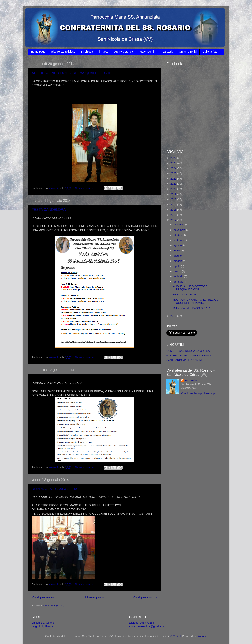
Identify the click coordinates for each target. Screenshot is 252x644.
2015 (174, 215)
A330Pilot (175, 636)
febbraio (179, 276)
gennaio (179, 282)
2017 (174, 204)
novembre (180, 230)
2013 (174, 316)
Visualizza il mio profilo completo (200, 393)
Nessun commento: (87, 188)
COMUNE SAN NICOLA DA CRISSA (188, 351)
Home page (38, 52)
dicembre (179, 225)
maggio (178, 261)
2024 (174, 168)
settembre (180, 240)
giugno (178, 256)
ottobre (178, 235)
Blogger (201, 636)
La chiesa (87, 52)
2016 (174, 210)
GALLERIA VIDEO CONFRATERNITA (189, 355)
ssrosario (191, 380)
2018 (174, 199)
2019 (174, 194)
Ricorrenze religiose (63, 52)
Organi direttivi (188, 52)
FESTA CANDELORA (49, 210)
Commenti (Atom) (54, 605)
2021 (174, 184)
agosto (178, 245)
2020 (174, 189)
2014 (174, 220)
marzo (178, 271)
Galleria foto (210, 52)
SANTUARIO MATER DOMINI (184, 360)
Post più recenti (44, 597)
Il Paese (104, 52)
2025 (174, 163)
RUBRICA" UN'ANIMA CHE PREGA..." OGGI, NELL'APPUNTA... (196, 301)
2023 (174, 173)
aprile (177, 266)
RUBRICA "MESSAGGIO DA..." (57, 489)
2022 (174, 179)
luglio (177, 251)
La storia (168, 52)
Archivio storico (124, 52)
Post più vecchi (145, 597)
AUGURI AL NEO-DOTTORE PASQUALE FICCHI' (71, 73)
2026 (174, 158)
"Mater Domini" (148, 52)
